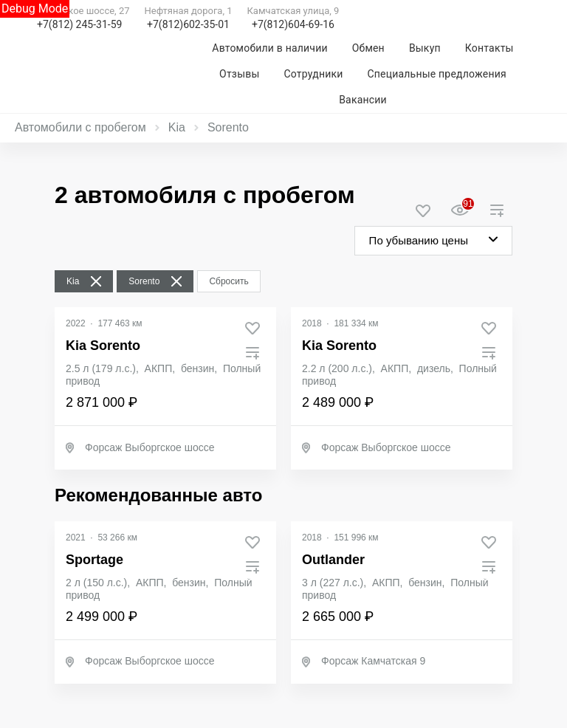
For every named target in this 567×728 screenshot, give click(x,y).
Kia (177, 127)
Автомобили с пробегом (80, 127)
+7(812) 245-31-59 (79, 24)
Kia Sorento (103, 346)
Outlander (333, 560)
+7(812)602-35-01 (188, 24)
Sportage (94, 560)
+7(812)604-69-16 (293, 24)
